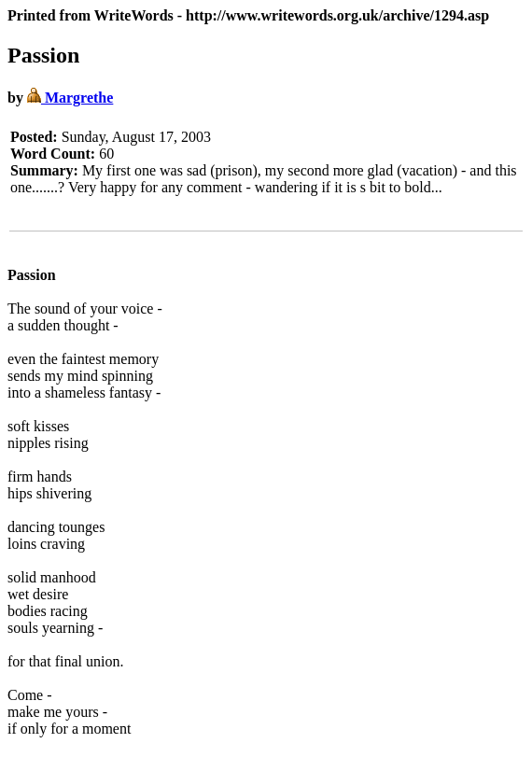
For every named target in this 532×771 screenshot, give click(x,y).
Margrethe (70, 98)
